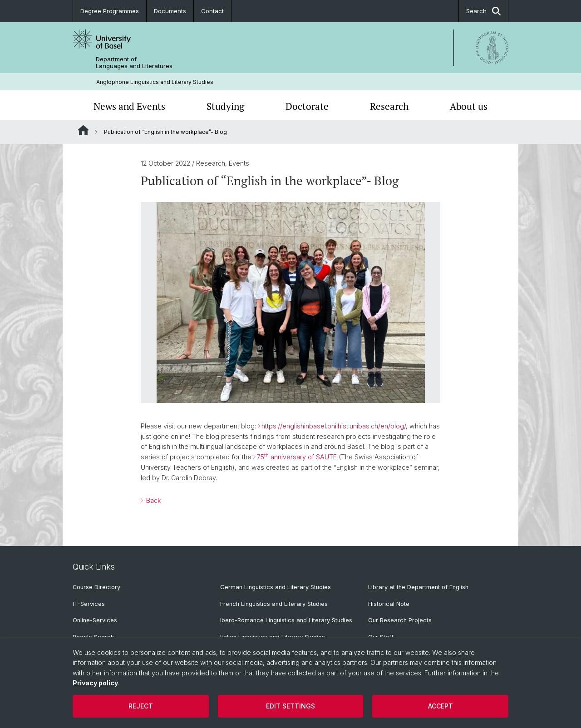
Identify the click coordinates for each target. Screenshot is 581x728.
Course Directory (96, 587)
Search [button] (483, 11)
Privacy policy (95, 683)
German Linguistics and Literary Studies (276, 587)
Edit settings (290, 706)
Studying (225, 106)
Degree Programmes (110, 11)
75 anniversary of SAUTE (297, 457)
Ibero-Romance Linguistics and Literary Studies (286, 620)
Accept (441, 706)
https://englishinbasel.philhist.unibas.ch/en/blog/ (334, 426)
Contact (212, 11)
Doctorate (307, 106)
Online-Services (95, 620)
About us (469, 106)
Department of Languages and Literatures (134, 63)
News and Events (129, 106)
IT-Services (89, 604)
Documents (170, 11)
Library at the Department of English (418, 587)
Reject (141, 706)
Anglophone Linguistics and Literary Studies (155, 82)
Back (153, 501)
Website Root (83, 130)
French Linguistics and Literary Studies (274, 604)
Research (389, 106)
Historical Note (389, 604)
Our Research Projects (400, 620)
